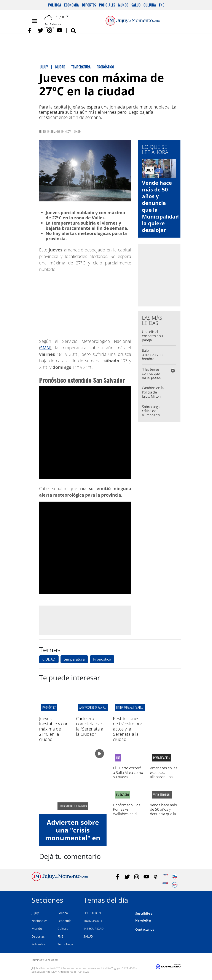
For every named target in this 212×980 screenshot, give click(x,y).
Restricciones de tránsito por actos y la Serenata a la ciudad (128, 729)
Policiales (107, 5)
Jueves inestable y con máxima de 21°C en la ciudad (54, 729)
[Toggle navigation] (35, 21)
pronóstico (49, 707)
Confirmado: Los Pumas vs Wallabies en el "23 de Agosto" (127, 812)
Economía (72, 5)
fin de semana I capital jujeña (134, 707)
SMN (45, 348)
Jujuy (35, 913)
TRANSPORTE (93, 921)
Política (55, 5)
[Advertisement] (85, 620)
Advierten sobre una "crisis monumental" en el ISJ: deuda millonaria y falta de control (73, 842)
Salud (136, 5)
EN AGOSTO (123, 795)
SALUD (88, 936)
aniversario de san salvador (97, 707)
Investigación (162, 758)
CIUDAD (49, 659)
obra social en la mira (73, 806)
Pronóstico (102, 659)
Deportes (89, 5)
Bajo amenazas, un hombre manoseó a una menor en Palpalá (153, 361)
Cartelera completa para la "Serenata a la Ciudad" (90, 726)
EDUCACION (92, 913)
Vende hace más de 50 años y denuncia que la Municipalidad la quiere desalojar (160, 206)
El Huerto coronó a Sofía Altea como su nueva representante (128, 774)
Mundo (123, 5)
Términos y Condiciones (45, 960)
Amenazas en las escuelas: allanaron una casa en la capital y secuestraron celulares (165, 779)
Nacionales (40, 921)
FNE (162, 5)
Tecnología (65, 944)
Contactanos (145, 929)
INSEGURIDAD (93, 929)
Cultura (150, 5)
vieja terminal (162, 795)
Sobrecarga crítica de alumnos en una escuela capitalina (151, 415)
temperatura (74, 659)
